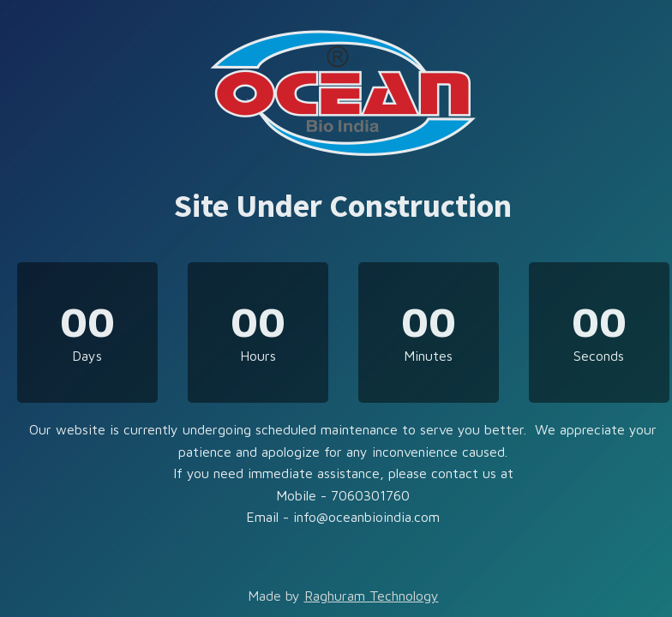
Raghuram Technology (372, 596)
